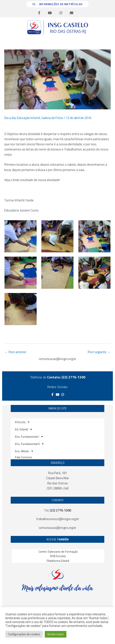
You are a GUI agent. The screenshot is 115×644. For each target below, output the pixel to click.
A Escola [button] (22, 422)
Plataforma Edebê (58, 561)
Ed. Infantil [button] (24, 429)
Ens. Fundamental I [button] (29, 437)
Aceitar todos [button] (56, 634)
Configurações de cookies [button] (24, 634)
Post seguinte (99, 352)
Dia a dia (10, 118)
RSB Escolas (58, 556)
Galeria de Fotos (52, 118)
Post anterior (16, 352)
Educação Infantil (28, 118)
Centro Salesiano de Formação (58, 551)
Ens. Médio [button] (24, 451)
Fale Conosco (24, 457)
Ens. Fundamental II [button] (29, 444)
